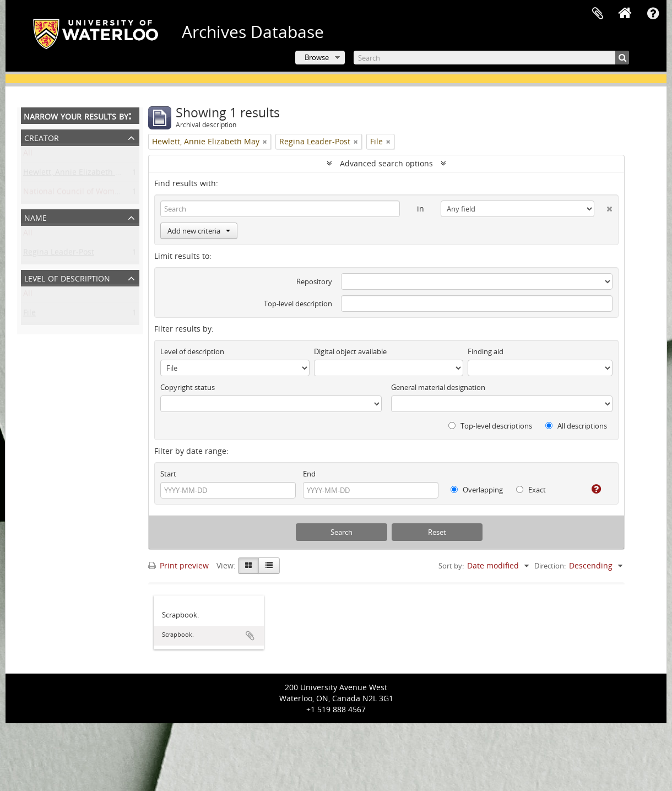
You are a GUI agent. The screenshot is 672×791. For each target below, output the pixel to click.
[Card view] (248, 566)
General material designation (438, 387)
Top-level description (298, 304)
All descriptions (576, 426)
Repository (314, 281)
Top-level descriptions (490, 426)
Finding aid (486, 351)
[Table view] (269, 566)
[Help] (592, 489)
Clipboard (598, 14)
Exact (531, 490)
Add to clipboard (250, 636)
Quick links (653, 14)
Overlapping (477, 490)
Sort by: (451, 566)
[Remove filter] (265, 142)
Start (168, 474)
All (28, 155)
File (29, 315)
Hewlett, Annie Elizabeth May (77, 174)
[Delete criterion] (603, 207)
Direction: (550, 566)
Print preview (178, 565)
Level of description (67, 277)
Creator (42, 137)
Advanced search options (386, 163)
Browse (317, 57)
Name (36, 217)
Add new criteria (199, 231)
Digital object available (350, 351)
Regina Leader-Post (59, 254)
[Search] (491, 58)
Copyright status (188, 387)
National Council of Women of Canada (93, 194)
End (309, 474)
